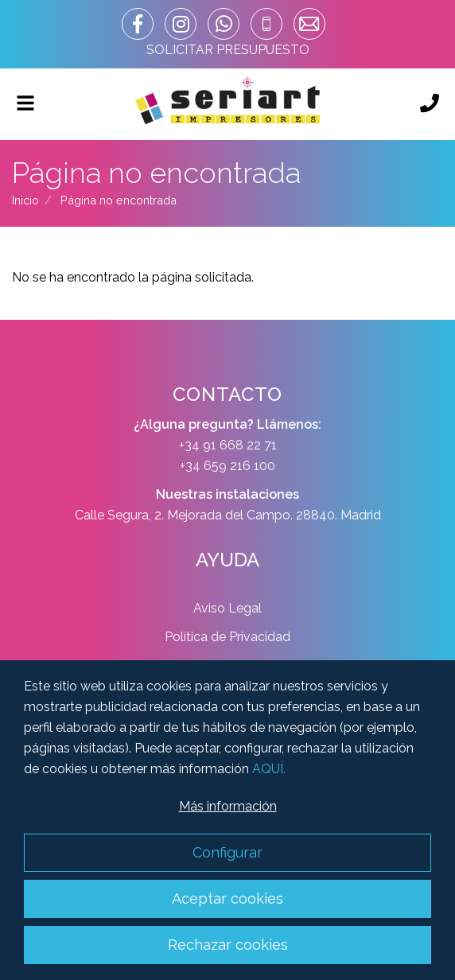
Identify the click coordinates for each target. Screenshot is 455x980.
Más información (228, 806)
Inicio (25, 200)
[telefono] (266, 24)
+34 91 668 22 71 (228, 445)
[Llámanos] (430, 105)
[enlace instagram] (181, 24)
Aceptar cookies (227, 898)
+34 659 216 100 (227, 466)
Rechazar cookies (228, 945)
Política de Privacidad (227, 637)
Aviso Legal (227, 608)
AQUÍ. (269, 769)
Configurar (227, 852)
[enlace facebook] (138, 24)
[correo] (309, 24)
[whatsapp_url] (224, 24)
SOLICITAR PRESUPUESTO (228, 50)
